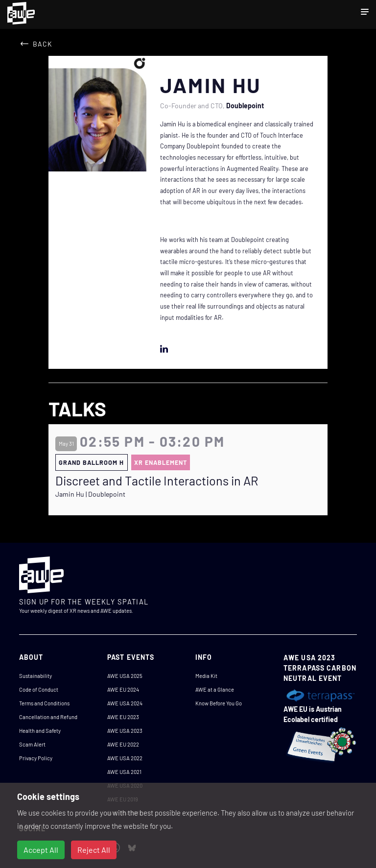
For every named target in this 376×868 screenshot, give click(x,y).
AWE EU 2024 (123, 689)
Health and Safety (40, 731)
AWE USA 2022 (125, 758)
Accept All (41, 850)
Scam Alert (32, 744)
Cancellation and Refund (48, 717)
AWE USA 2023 (125, 731)
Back (43, 44)
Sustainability (35, 676)
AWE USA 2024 (125, 703)
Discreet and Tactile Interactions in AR (157, 481)
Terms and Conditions (44, 703)
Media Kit (206, 676)
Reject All (94, 850)
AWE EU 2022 (123, 744)
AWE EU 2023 (123, 717)
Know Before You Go (219, 703)
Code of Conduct (39, 689)
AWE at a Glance (215, 689)
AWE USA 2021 (124, 772)
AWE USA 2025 (125, 676)
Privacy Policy (36, 758)
